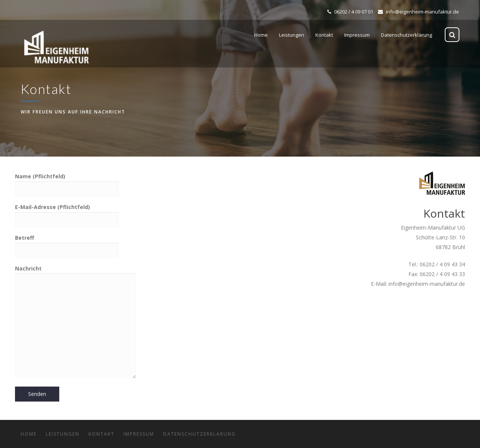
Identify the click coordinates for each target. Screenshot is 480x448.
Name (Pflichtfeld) (67, 182)
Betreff (67, 244)
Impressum (139, 434)
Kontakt (101, 434)
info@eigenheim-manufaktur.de (418, 12)
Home (29, 434)
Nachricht (75, 323)
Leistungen (63, 434)
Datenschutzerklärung (199, 434)
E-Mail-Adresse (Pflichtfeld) (67, 213)
